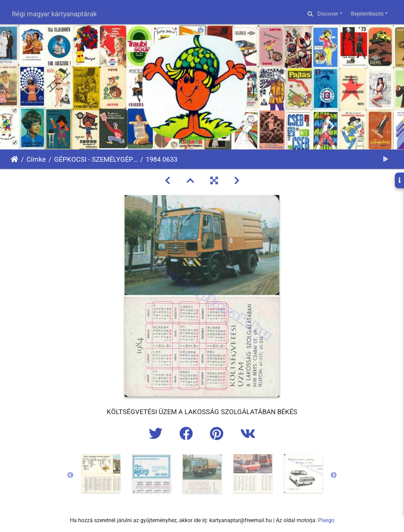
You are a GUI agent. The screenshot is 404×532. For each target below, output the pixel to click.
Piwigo (326, 520)
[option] (101, 474)
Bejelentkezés (367, 14)
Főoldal (14, 159)
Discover (328, 14)
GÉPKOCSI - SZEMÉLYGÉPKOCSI (96, 159)
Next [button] (334, 475)
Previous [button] (70, 475)
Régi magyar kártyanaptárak (54, 14)
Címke (36, 159)
